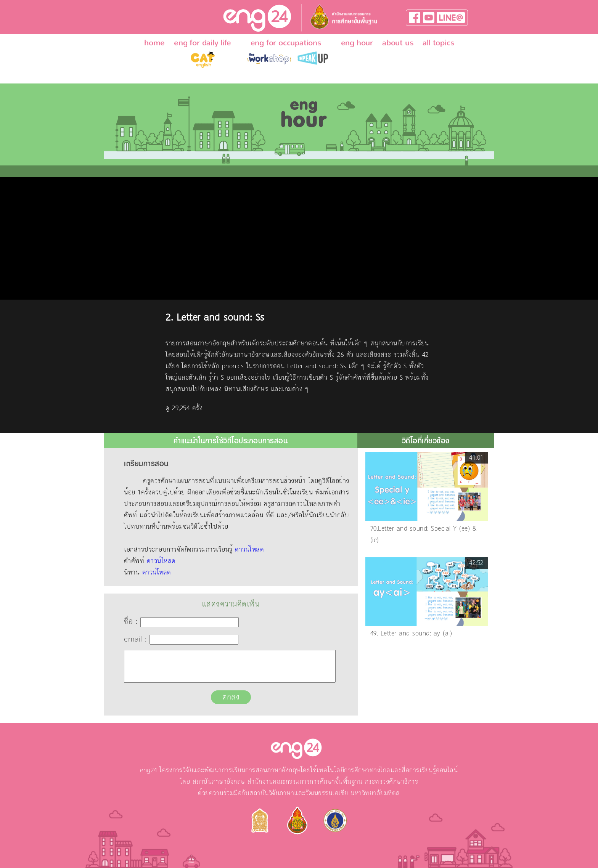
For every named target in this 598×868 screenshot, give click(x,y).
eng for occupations (286, 43)
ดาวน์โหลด (249, 550)
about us (398, 43)
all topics (438, 43)
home (154, 43)
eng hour (357, 43)
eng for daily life (202, 43)
